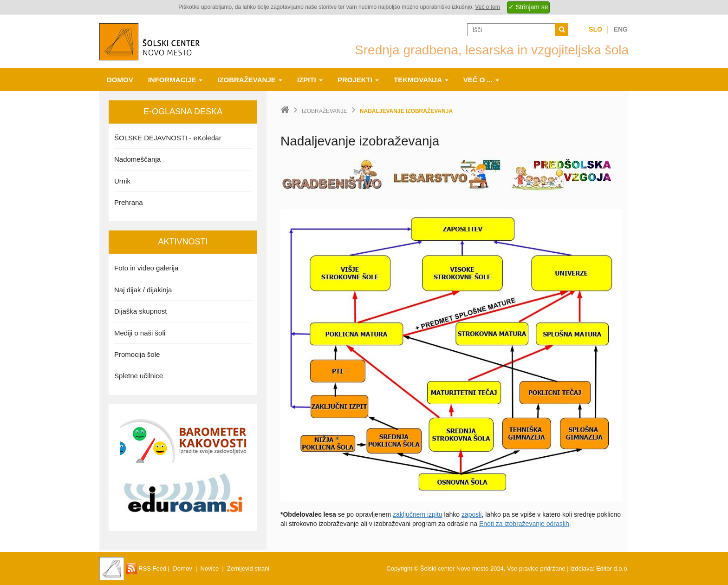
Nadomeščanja (137, 159)
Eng (621, 29)
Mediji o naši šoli (140, 333)
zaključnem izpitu (418, 514)
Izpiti (310, 80)
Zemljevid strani (248, 569)
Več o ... (481, 80)
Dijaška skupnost (140, 311)
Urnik (122, 181)
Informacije (175, 80)
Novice (210, 569)
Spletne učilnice (139, 376)
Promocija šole (137, 354)
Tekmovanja (421, 80)
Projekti (358, 80)
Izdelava (581, 569)
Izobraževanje (250, 80)
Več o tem (487, 7)
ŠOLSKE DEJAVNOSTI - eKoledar (168, 138)
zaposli (472, 514)
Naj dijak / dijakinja (143, 290)
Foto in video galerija (146, 268)
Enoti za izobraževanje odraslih (524, 524)
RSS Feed (146, 569)
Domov (120, 80)
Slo (595, 29)
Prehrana (129, 202)
